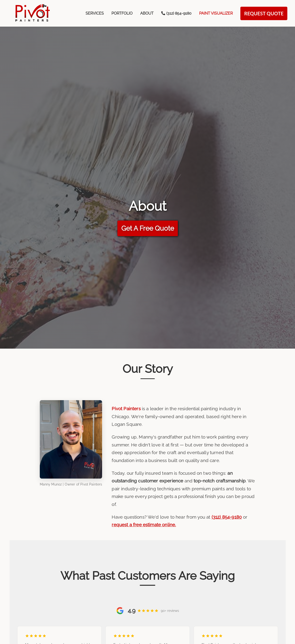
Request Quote (264, 13)
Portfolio (122, 13)
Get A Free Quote (148, 228)
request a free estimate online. (144, 525)
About (147, 13)
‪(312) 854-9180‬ (176, 13)
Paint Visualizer (216, 13)
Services (95, 13)
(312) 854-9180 (227, 517)
